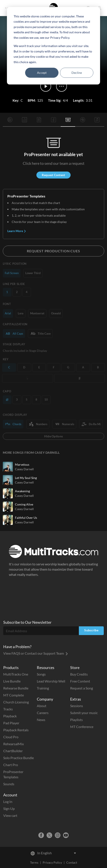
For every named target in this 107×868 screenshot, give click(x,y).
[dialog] (53, 46)
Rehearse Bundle (16, 688)
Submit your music (84, 713)
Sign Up (9, 808)
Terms (34, 862)
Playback (10, 716)
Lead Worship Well (51, 681)
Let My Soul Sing (26, 478)
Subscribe (91, 630)
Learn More (17, 231)
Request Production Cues (53, 251)
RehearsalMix (14, 744)
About (42, 706)
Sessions (77, 706)
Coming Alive (24, 504)
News (41, 720)
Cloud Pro (11, 737)
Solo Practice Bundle (19, 758)
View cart (10, 815)
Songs (41, 674)
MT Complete (14, 695)
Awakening (22, 491)
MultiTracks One (16, 674)
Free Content (80, 681)
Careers (43, 713)
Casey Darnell (24, 469)
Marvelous (22, 464)
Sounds (9, 784)
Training (43, 688)
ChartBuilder (13, 751)
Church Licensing (16, 702)
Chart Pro (11, 765)
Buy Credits (79, 674)
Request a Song (82, 688)
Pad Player (11, 723)
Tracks (8, 709)
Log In (8, 801)
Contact (72, 862)
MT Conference (82, 727)
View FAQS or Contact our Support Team (36, 653)
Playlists (76, 720)
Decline (77, 73)
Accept (42, 73)
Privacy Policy (52, 862)
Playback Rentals (16, 730)
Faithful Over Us (26, 518)
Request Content (53, 175)
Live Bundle (12, 681)
